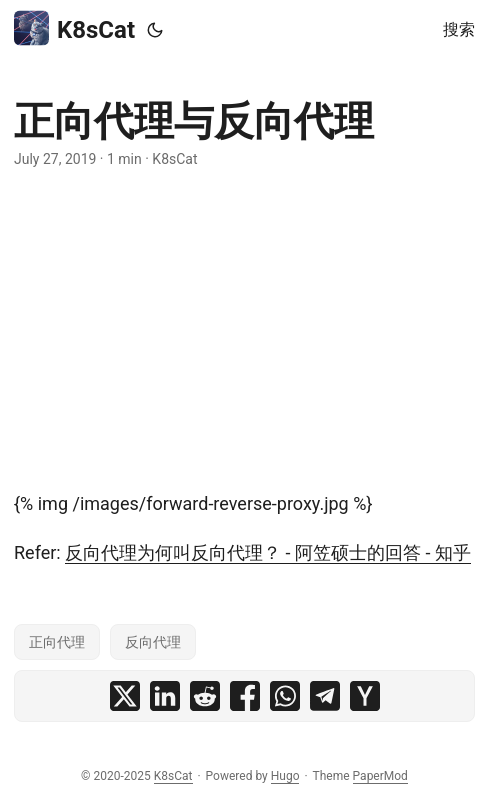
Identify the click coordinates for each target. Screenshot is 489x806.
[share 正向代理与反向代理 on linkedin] (165, 696)
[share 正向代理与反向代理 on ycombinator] (365, 696)
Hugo (285, 776)
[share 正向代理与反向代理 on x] (125, 696)
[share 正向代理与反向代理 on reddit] (205, 696)
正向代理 (57, 642)
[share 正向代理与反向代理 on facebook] (245, 696)
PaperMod (380, 776)
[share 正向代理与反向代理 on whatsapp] (285, 696)
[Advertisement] (244, 330)
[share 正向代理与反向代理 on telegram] (325, 696)
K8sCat (74, 28)
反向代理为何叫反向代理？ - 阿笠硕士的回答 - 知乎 (268, 552)
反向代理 (153, 642)
